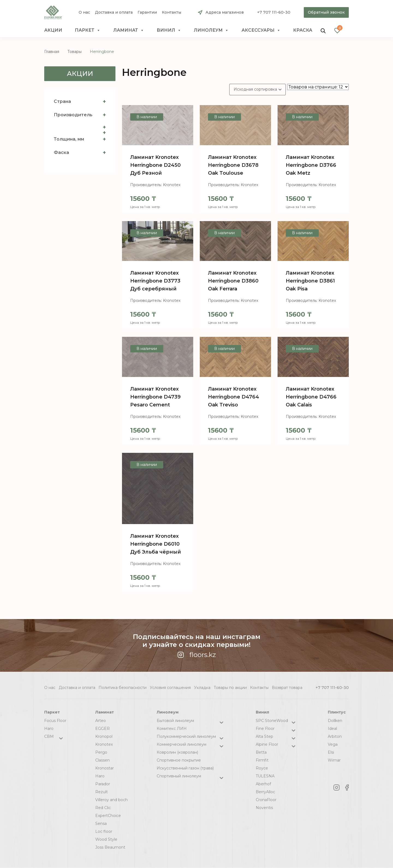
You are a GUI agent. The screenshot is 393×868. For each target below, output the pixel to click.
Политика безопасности (123, 688)
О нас (84, 12)
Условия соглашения (170, 688)
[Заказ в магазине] (257, 90)
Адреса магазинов (225, 12)
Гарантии (147, 12)
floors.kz (197, 655)
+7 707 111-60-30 (274, 12)
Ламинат (129, 30)
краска (303, 30)
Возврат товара (287, 688)
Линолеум (211, 30)
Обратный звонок (326, 12)
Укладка (202, 688)
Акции (53, 30)
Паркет (88, 30)
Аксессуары (261, 30)
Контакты (172, 12)
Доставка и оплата (114, 12)
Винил (169, 30)
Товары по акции (230, 688)
